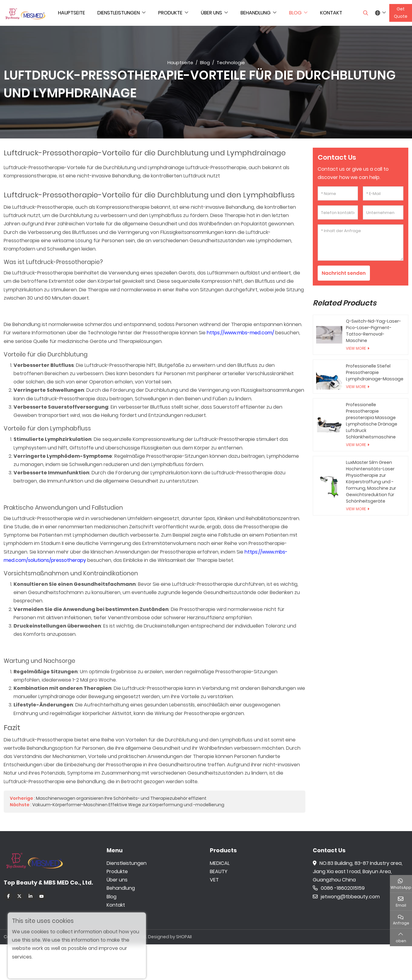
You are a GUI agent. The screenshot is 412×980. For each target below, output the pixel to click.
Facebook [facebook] (8, 896)
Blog (295, 13)
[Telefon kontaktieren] (338, 212)
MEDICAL (220, 863)
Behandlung (256, 13)
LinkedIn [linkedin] (30, 896)
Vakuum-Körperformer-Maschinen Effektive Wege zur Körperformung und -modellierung (128, 805)
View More (356, 349)
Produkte (170, 13)
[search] (365, 13)
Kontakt (331, 13)
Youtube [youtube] (41, 896)
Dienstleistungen (119, 13)
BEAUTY (219, 871)
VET (214, 880)
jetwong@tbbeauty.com (346, 897)
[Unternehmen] (383, 212)
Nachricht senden (345, 273)
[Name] (338, 193)
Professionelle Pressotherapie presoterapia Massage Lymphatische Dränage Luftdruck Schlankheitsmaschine (372, 421)
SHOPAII (184, 937)
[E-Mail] (383, 193)
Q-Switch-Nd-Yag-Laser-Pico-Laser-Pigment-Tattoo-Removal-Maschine (373, 331)
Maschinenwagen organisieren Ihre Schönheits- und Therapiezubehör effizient (121, 798)
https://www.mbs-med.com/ (240, 333)
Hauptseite (72, 13)
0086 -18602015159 (339, 888)
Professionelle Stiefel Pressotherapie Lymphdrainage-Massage (375, 373)
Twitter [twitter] (19, 896)
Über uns (212, 13)
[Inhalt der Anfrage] (361, 243)
